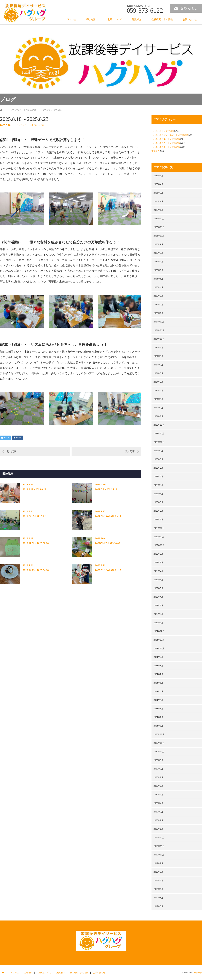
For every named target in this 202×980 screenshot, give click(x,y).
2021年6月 (158, 683)
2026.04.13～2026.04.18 (36, 570)
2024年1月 (158, 416)
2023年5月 (158, 485)
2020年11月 (159, 743)
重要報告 (156, 151)
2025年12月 (159, 219)
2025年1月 (158, 313)
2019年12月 (159, 838)
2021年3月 (158, 709)
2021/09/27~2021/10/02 (107, 543)
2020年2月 (158, 820)
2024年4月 (158, 391)
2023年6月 (158, 477)
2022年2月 (158, 614)
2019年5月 (158, 898)
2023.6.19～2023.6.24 (34, 489)
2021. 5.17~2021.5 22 (34, 516)
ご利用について (114, 19)
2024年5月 (158, 382)
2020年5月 (158, 795)
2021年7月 (158, 674)
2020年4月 (158, 803)
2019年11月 (159, 846)
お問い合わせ (189, 8)
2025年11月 (159, 227)
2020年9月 (158, 760)
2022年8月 (158, 562)
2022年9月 (158, 554)
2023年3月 (158, 502)
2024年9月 (158, 348)
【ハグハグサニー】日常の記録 (166, 139)
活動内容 (91, 19)
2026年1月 (158, 210)
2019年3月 (158, 906)
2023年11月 (159, 434)
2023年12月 (159, 425)
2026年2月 (158, 201)
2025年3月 (158, 296)
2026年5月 (158, 176)
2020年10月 (159, 752)
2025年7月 (158, 262)
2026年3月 (158, 193)
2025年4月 (158, 287)
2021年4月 (158, 700)
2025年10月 (159, 236)
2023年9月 (158, 451)
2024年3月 (158, 399)
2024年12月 (159, 322)
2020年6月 (158, 786)
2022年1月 (158, 623)
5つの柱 (72, 19)
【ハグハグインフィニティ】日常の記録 (170, 135)
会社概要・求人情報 (162, 19)
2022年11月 (159, 537)
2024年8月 (158, 356)
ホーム (3, 973)
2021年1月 (158, 726)
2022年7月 (158, 571)
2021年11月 (159, 640)
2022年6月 (158, 580)
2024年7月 (158, 365)
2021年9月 (158, 657)
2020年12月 (159, 734)
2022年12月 (159, 528)
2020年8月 (158, 769)
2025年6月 (158, 270)
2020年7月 (158, 777)
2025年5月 (158, 279)
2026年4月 (158, 184)
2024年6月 (158, 373)
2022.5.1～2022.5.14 (106, 489)
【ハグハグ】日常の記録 (163, 131)
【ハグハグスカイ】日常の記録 (166, 143)
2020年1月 (158, 829)
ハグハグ (198, 973)
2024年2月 (158, 408)
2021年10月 (159, 648)
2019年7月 (158, 881)
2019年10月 (159, 855)
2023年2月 (158, 511)
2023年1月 (158, 519)
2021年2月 (158, 717)
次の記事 (130, 451)
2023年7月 (158, 468)
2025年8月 (158, 253)
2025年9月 (158, 244)
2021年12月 (159, 631)
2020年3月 (158, 812)
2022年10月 (159, 545)
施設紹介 (137, 19)
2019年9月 (158, 863)
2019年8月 (158, 872)
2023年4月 (158, 494)
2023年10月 (159, 442)
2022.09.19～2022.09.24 (108, 516)
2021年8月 (158, 666)
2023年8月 (158, 459)
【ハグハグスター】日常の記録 (30, 125)
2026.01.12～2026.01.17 (108, 570)
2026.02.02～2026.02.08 (36, 543)
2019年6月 (158, 889)
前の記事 (11, 451)
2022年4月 (158, 597)
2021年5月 (158, 691)
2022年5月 (158, 588)
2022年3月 (158, 605)
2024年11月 (159, 330)
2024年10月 (159, 339)
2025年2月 (158, 305)
